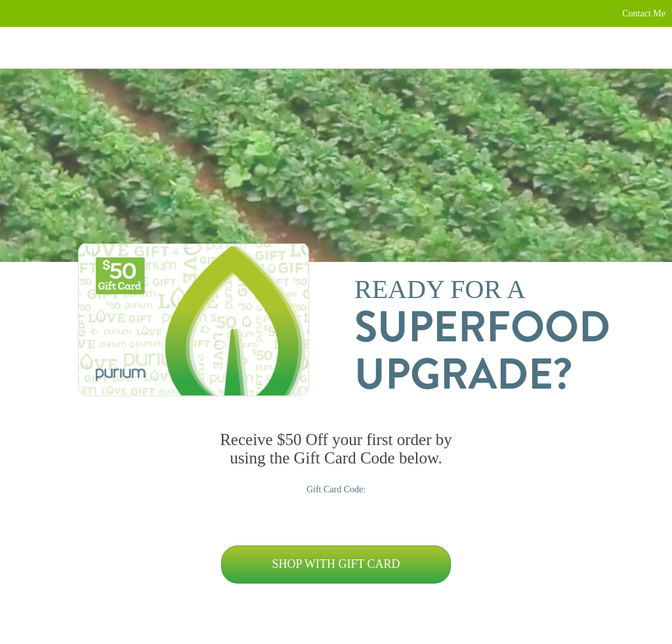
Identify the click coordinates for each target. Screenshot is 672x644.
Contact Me (644, 13)
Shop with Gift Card (336, 564)
